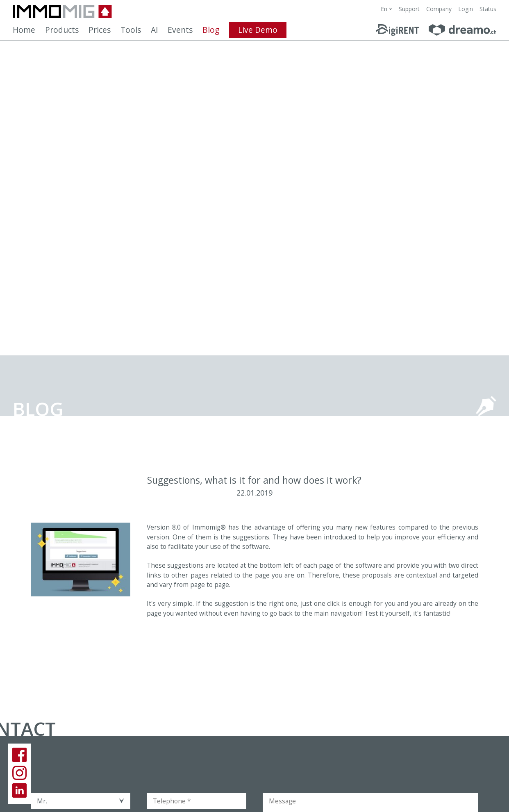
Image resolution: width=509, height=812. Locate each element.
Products (62, 30)
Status (488, 9)
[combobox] (386, 9)
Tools (131, 30)
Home (24, 30)
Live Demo (258, 30)
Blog (211, 30)
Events (180, 30)
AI (154, 30)
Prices (100, 30)
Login (466, 9)
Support (409, 9)
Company (439, 9)
